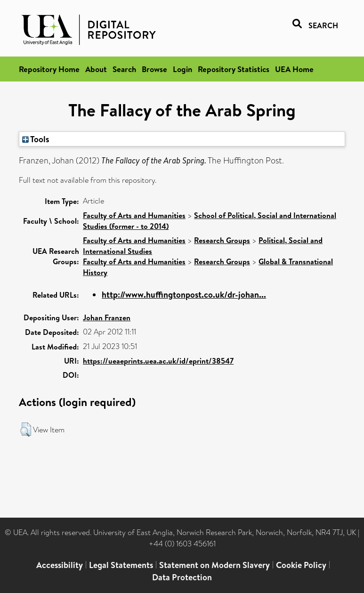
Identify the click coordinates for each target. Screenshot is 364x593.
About (96, 69)
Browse (154, 69)
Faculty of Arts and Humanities (134, 215)
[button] (26, 430)
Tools (36, 139)
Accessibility (60, 565)
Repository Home (49, 69)
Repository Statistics (234, 69)
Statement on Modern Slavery (214, 565)
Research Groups (222, 240)
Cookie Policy (301, 565)
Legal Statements (121, 565)
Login (182, 69)
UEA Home (294, 69)
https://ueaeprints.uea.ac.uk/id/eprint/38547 (158, 361)
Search (124, 69)
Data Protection (182, 577)
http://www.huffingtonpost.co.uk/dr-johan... (184, 295)
